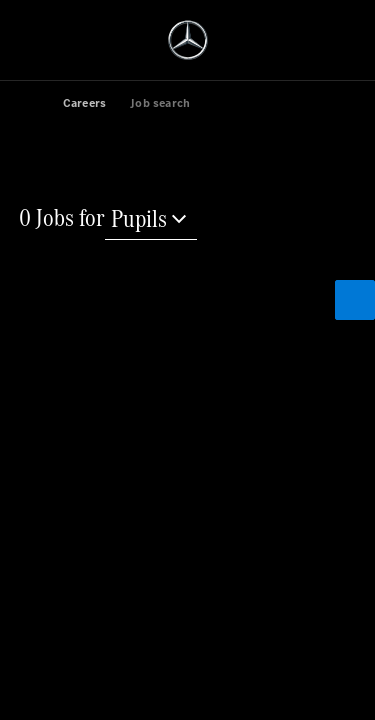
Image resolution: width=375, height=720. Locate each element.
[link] (39, 101)
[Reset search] (67, 326)
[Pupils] (151, 221)
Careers (84, 103)
